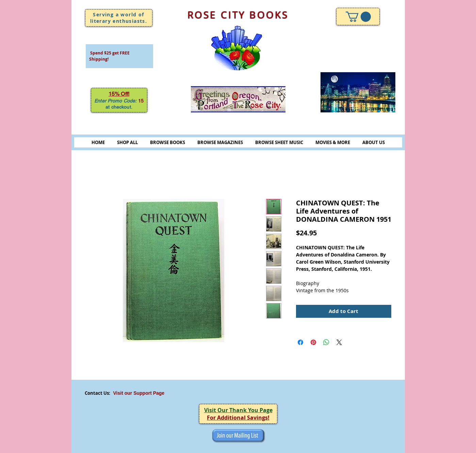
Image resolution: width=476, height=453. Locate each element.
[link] (358, 17)
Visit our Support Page (139, 393)
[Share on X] (339, 342)
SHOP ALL (127, 142)
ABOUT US (374, 142)
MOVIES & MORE (333, 142)
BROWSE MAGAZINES (220, 142)
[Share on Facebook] (300, 342)
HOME (98, 142)
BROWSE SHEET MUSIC (279, 142)
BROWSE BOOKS (168, 142)
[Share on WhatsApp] (326, 342)
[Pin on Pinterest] (313, 342)
